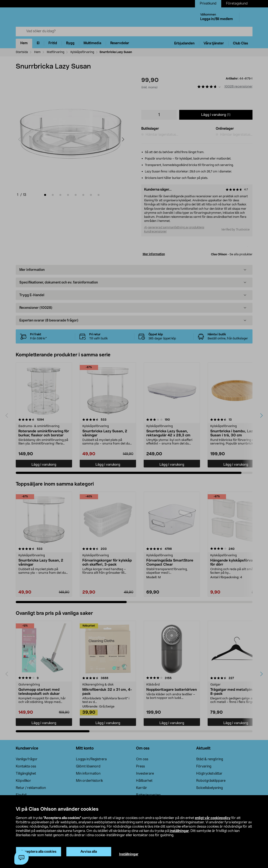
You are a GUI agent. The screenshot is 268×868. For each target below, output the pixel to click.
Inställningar (129, 854)
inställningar (179, 831)
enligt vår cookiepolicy (213, 818)
